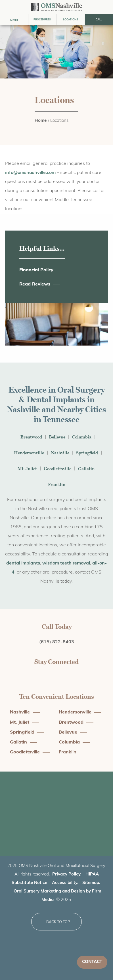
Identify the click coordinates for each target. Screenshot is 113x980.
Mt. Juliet (27, 469)
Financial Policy (36, 270)
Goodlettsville (57, 469)
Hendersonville (29, 453)
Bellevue (57, 437)
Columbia (82, 437)
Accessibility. (65, 883)
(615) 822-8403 (57, 642)
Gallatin (86, 469)
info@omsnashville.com (30, 173)
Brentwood (31, 437)
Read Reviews (35, 284)
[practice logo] (56, 7)
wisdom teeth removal (66, 563)
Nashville (60, 453)
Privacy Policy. (67, 874)
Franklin (57, 484)
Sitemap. (91, 883)
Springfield (87, 453)
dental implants (23, 563)
